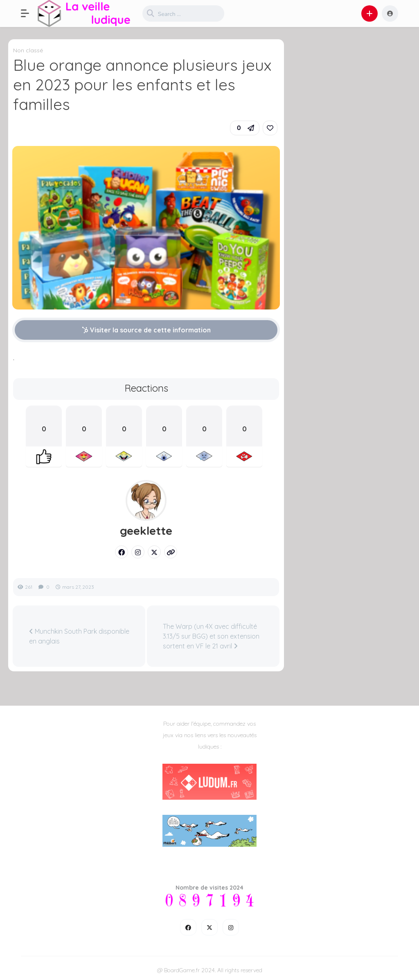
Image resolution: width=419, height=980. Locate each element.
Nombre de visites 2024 (209, 888)
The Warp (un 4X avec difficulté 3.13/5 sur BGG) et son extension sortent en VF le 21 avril (211, 636)
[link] (270, 128)
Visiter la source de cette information (146, 330)
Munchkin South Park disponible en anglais (79, 636)
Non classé (28, 50)
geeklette (146, 531)
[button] (29, 13)
